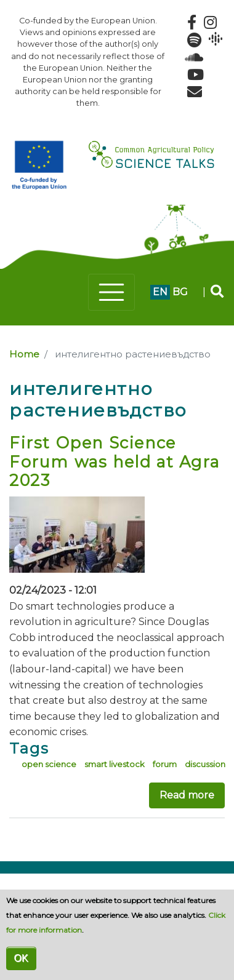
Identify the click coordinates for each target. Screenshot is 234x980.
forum (165, 764)
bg (180, 292)
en (160, 292)
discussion (205, 764)
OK (21, 958)
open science (49, 764)
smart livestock (115, 764)
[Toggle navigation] (111, 292)
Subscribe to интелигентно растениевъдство (14, 842)
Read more (187, 795)
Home (24, 354)
